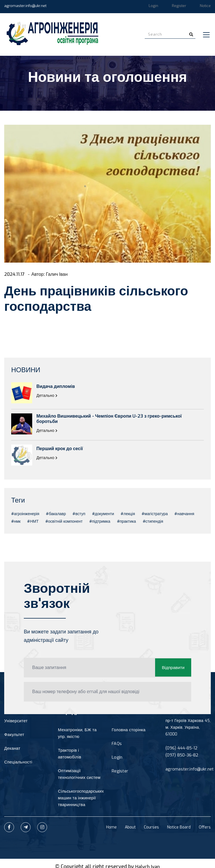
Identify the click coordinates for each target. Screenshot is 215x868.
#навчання (184, 514)
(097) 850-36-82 (182, 755)
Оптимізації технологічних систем (78, 768)
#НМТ (33, 521)
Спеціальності (18, 763)
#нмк (16, 521)
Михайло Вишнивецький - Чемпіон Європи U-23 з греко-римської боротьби (109, 419)
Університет (15, 721)
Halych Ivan (148, 860)
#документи (103, 514)
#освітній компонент (64, 521)
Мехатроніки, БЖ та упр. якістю (77, 733)
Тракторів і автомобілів (80, 750)
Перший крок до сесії (60, 449)
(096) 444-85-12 (181, 748)
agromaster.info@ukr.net (25, 6)
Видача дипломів (56, 386)
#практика (127, 521)
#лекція (128, 514)
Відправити (172, 667)
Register (179, 6)
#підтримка (100, 521)
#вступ (79, 514)
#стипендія (153, 521)
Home (111, 821)
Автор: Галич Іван (53, 274)
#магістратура (155, 514)
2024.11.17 (15, 274)
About (130, 821)
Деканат (12, 749)
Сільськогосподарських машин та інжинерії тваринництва (80, 791)
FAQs (117, 744)
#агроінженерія (25, 514)
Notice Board (179, 821)
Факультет (14, 735)
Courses (151, 821)
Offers (205, 821)
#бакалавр (56, 514)
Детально (47, 396)
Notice (205, 6)
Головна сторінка (128, 730)
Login (153, 6)
